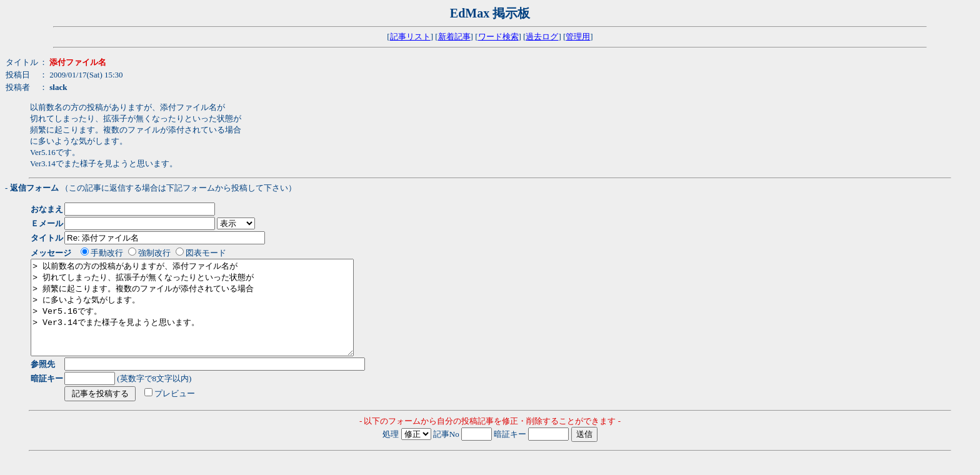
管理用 (578, 37)
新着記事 (454, 37)
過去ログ (542, 37)
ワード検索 (498, 37)
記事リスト (410, 37)
